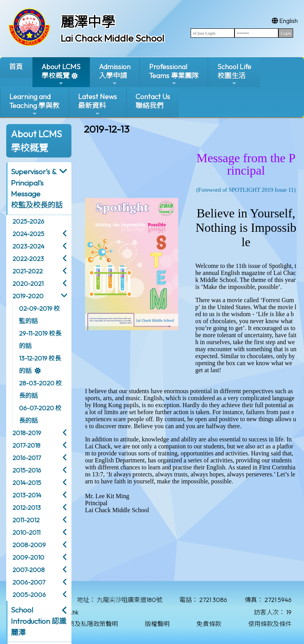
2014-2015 (27, 483)
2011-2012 (26, 520)
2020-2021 (28, 283)
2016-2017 (27, 458)
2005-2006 (29, 595)
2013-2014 (27, 495)
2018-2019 (27, 433)
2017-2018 (26, 445)
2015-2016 (27, 470)
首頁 (16, 67)
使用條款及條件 (270, 624)
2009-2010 (28, 557)
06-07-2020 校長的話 (40, 414)
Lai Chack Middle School (112, 38)
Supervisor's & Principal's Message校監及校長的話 (37, 188)
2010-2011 (26, 532)
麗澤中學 (88, 22)
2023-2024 (28, 246)
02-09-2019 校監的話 (39, 315)
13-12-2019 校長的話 (40, 364)
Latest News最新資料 (97, 104)
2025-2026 (28, 221)
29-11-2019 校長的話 (40, 339)
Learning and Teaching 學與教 (34, 104)
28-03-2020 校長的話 (40, 389)
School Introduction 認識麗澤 (39, 621)
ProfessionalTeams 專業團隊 (174, 74)
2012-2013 (27, 507)
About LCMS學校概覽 (61, 74)
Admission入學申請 (115, 74)
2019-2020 (28, 296)
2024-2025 (28, 234)
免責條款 (209, 624)
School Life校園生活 (234, 74)
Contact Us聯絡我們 (153, 101)
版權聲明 (157, 624)
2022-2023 (28, 259)
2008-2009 (29, 545)
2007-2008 (29, 570)
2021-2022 (28, 271)
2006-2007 (29, 582)
